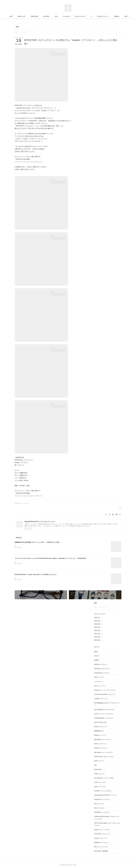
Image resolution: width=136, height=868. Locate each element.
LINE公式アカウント (107, 16)
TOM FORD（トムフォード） (102, 834)
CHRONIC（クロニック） (101, 699)
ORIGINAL (50, 16)
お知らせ (97, 656)
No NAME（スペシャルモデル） (103, 791)
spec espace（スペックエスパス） (104, 752)
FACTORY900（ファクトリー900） (104, 778)
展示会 (96, 652)
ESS (95, 765)
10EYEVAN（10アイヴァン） (102, 669)
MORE (120, 16)
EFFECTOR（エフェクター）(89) (21, 503)
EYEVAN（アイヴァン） (101, 664)
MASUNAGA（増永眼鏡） (101, 851)
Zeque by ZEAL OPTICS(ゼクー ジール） (106, 795)
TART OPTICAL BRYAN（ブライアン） (105, 694)
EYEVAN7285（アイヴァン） (102, 673)
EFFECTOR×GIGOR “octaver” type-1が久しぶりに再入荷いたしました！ (36, 574)
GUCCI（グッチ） (99, 677)
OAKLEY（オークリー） (101, 838)
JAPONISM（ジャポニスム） (102, 812)
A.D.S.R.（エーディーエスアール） (104, 714)
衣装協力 (97, 660)
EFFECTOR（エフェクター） (103, 799)
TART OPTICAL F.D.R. (100, 722)
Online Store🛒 (84, 16)
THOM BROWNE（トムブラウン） (104, 718)
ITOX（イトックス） (100, 686)
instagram (70, 16)
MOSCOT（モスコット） (101, 748)
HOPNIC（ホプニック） (101, 727)
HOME (15, 16)
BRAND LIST (26, 16)
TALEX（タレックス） (100, 782)
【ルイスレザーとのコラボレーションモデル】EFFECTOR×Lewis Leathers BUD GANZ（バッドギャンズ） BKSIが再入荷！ (51, 558)
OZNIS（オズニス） (100, 774)
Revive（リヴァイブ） (100, 744)
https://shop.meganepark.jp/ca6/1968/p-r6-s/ (29, 162)
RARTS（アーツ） (99, 761)
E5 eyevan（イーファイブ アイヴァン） (105, 690)
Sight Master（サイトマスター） (103, 739)
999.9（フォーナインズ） (101, 847)
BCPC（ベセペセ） (100, 808)
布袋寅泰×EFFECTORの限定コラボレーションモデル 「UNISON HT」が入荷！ (37, 542)
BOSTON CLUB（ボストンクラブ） (104, 757)
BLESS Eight (98, 769)
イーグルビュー (99, 681)
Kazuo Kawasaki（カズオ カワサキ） (105, 709)
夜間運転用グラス (99, 731)
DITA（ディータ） (99, 804)
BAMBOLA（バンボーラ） (102, 842)
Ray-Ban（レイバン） (100, 735)
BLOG (60, 16)
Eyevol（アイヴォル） (100, 787)
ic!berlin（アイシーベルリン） (103, 830)
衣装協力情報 (38, 16)
